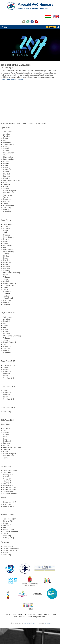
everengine (48, 623)
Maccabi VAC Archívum (31, 623)
